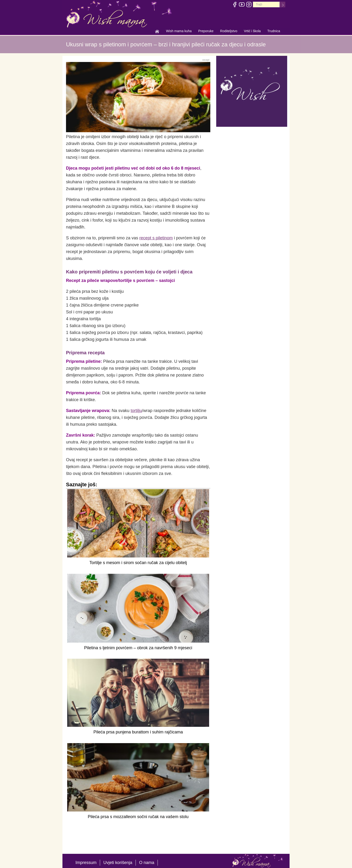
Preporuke (206, 31)
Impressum (86, 863)
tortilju (136, 411)
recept (206, 60)
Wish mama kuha (179, 31)
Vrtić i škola (252, 31)
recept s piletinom (156, 238)
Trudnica (274, 31)
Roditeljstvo (229, 31)
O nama (147, 863)
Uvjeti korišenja (118, 863)
